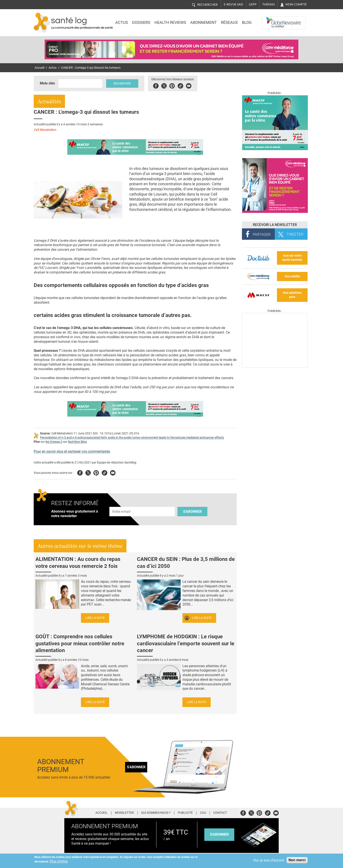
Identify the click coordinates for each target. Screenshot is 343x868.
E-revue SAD (234, 4)
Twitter (164, 85)
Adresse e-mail (121, 504)
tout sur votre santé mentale (292, 258)
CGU (203, 813)
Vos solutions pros (292, 295)
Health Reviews (170, 23)
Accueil (39, 68)
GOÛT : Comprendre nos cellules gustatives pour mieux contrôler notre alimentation (80, 643)
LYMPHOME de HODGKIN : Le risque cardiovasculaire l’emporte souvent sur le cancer (186, 643)
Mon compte (296, 4)
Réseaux (229, 23)
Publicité (185, 813)
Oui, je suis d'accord (269, 860)
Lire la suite (95, 618)
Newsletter (124, 813)
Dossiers (141, 23)
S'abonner (192, 512)
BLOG (247, 23)
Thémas (269, 4)
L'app (253, 4)
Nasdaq (271, 19)
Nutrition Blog (77, 442)
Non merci (297, 860)
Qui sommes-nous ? (156, 813)
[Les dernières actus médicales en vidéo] (275, 367)
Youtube (113, 472)
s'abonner (219, 834)
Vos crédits (292, 276)
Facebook (156, 85)
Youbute (189, 85)
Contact (220, 813)
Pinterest (172, 85)
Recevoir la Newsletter (275, 225)
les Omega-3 (54, 442)
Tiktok (180, 85)
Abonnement (204, 23)
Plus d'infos (59, 861)
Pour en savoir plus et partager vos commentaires (72, 451)
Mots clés (47, 83)
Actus (122, 23)
